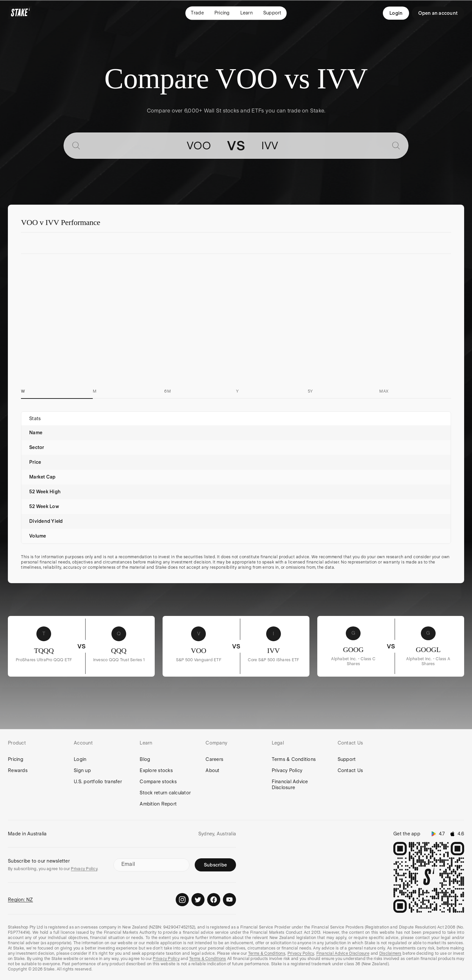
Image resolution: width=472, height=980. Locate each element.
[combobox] (148, 146)
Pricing (16, 759)
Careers (214, 759)
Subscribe (215, 865)
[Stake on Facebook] (214, 900)
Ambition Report (158, 804)
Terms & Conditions (294, 759)
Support (347, 759)
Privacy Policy (287, 770)
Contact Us (350, 770)
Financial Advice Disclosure (290, 785)
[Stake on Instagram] (182, 900)
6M (167, 391)
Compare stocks (158, 782)
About (212, 770)
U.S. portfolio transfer (98, 782)
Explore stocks (156, 770)
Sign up (82, 770)
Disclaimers (390, 953)
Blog (145, 759)
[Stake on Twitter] (198, 900)
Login (396, 13)
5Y (310, 391)
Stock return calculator (165, 793)
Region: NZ (20, 900)
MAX (384, 391)
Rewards (18, 770)
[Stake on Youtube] (229, 900)
